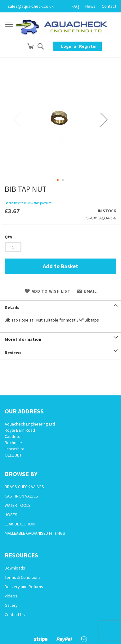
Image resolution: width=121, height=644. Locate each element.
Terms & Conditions (23, 577)
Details (12, 307)
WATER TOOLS (18, 505)
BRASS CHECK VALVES (24, 487)
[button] (104, 119)
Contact (109, 6)
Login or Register (79, 46)
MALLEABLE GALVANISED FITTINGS (35, 533)
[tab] (60, 307)
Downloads (15, 568)
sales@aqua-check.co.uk (31, 6)
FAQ (75, 6)
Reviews (13, 353)
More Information (23, 339)
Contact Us (15, 615)
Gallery (11, 605)
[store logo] (60, 27)
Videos (11, 596)
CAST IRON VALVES (21, 496)
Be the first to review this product (28, 203)
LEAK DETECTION (20, 524)
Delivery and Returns (24, 587)
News (90, 6)
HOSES (11, 515)
